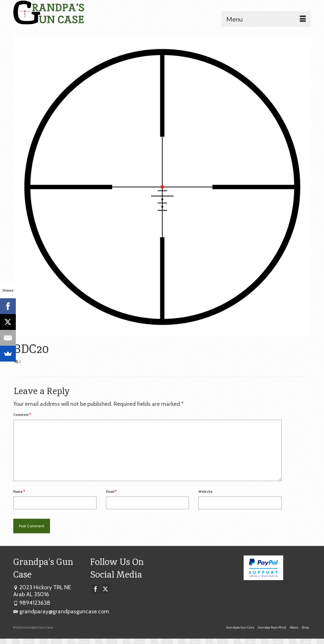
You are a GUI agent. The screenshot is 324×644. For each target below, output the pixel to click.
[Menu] (266, 19)
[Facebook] (96, 589)
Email (111, 492)
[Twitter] (105, 589)
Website (206, 492)
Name (19, 492)
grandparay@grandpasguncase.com (61, 611)
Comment (22, 415)
